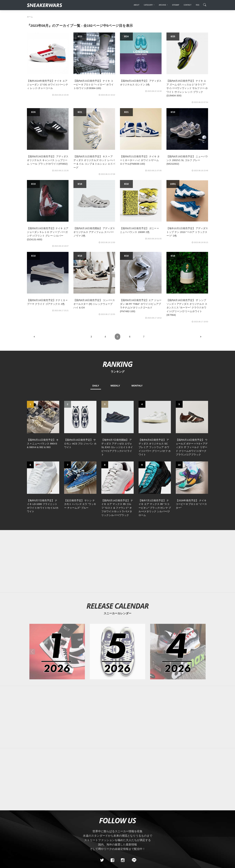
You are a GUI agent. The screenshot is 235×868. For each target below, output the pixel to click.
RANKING (117, 364)
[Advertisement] (117, 505)
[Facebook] (112, 804)
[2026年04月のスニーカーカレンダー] (178, 595)
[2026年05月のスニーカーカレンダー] (117, 595)
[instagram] (123, 804)
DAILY (96, 386)
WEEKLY (115, 386)
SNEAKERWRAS (182, 827)
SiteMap (33, 827)
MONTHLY (137, 386)
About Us (45, 827)
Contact (58, 827)
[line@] (133, 804)
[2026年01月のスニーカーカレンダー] (57, 595)
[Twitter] (102, 804)
